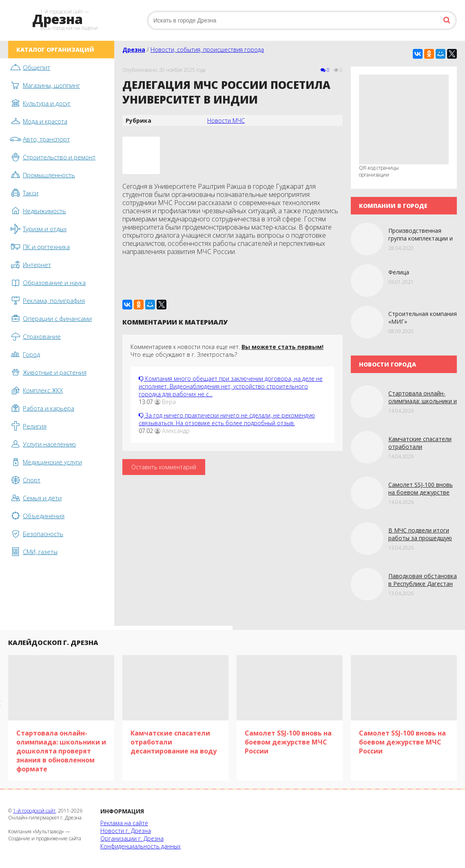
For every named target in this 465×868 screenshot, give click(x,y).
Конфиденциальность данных (141, 846)
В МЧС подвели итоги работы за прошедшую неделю (420, 538)
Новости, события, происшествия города (207, 50)
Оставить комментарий (164, 467)
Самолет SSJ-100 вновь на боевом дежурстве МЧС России (421, 492)
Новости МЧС (226, 120)
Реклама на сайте (124, 823)
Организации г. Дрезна (132, 838)
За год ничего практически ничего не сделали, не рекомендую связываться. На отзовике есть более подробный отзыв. (227, 419)
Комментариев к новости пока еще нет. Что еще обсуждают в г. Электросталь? (227, 351)
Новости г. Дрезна (126, 831)
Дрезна (134, 50)
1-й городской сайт (34, 811)
